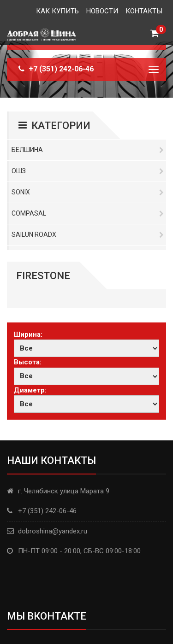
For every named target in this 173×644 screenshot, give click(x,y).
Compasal (88, 213)
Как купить (57, 11)
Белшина (88, 150)
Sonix (88, 192)
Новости (102, 11)
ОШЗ (88, 171)
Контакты (144, 11)
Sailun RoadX (88, 234)
